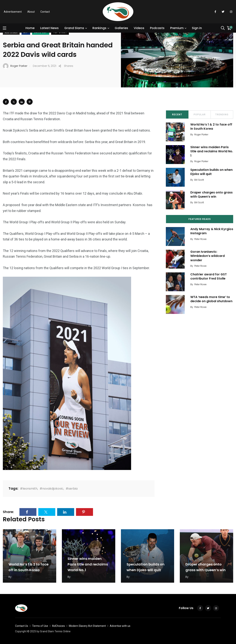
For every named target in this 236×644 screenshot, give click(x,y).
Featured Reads (200, 219)
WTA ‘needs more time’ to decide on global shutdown (211, 299)
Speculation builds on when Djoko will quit (211, 172)
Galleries (121, 28)
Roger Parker (201, 134)
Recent (177, 115)
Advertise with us (120, 626)
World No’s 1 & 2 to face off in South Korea (211, 127)
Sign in (197, 28)
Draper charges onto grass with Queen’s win (211, 195)
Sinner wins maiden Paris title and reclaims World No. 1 (212, 151)
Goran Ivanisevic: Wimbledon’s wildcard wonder (208, 256)
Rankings (99, 28)
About (31, 12)
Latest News (49, 28)
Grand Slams (74, 28)
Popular (200, 115)
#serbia (72, 489)
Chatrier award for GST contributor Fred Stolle (209, 276)
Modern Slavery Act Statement (87, 626)
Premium (177, 28)
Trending (222, 115)
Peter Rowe (200, 239)
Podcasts (157, 28)
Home (30, 28)
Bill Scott (199, 180)
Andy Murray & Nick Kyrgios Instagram (212, 231)
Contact (45, 12)
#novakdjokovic (52, 489)
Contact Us (22, 626)
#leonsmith (29, 489)
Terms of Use (40, 626)
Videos (139, 28)
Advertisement (13, 12)
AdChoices (58, 626)
